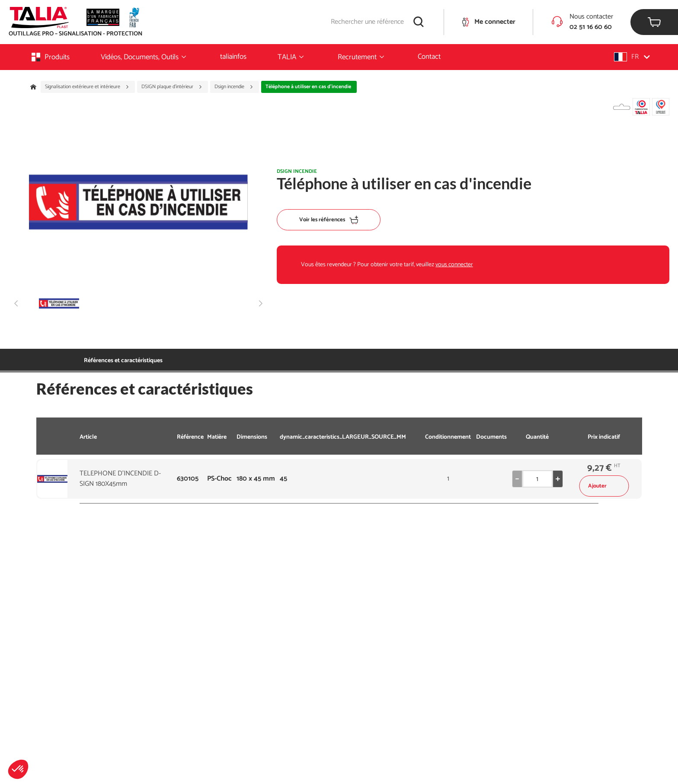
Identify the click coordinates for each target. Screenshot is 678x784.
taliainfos (233, 57)
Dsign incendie (234, 87)
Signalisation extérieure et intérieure (87, 87)
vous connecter (454, 265)
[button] (18, 769)
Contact (429, 57)
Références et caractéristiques (123, 361)
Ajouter (604, 486)
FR (632, 57)
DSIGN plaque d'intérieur (172, 87)
